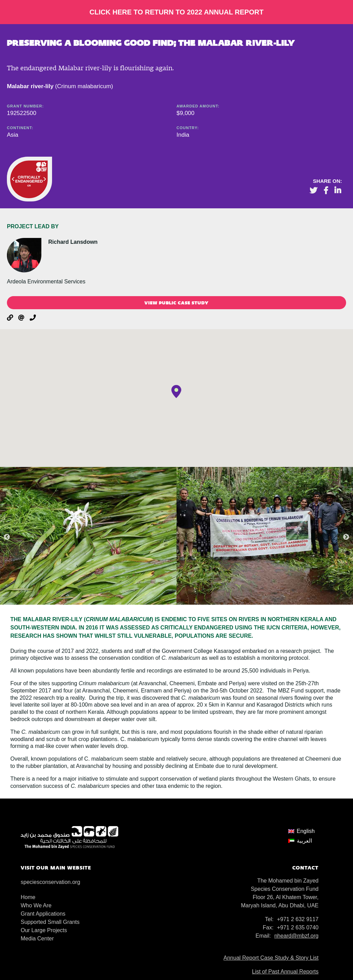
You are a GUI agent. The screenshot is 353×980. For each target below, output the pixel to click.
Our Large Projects (44, 930)
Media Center (37, 939)
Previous (7, 537)
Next (346, 537)
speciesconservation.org (51, 882)
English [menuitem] (306, 831)
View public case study (176, 303)
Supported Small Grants (50, 922)
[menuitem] (301, 831)
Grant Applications (43, 914)
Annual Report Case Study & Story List (271, 958)
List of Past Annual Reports (285, 972)
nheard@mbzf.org (296, 936)
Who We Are (36, 905)
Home (28, 897)
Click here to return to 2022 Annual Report (177, 12)
